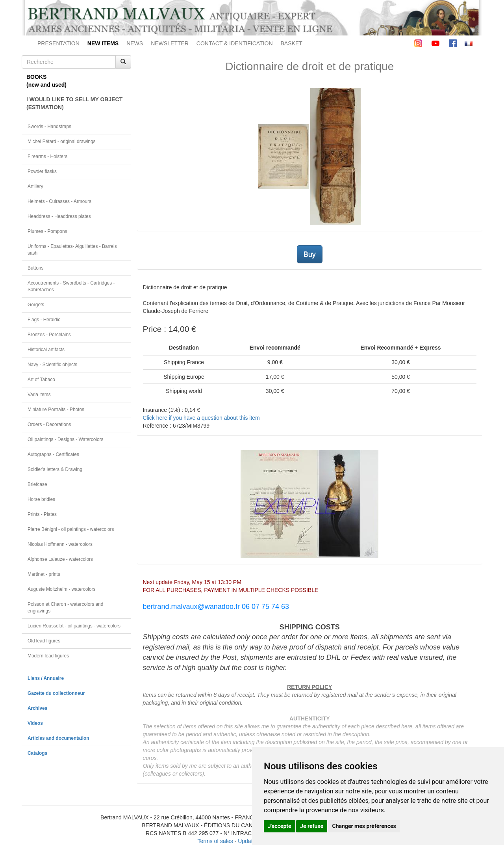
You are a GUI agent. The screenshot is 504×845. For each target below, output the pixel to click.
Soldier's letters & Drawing (55, 469)
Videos (35, 723)
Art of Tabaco (41, 380)
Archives (37, 708)
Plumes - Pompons (47, 231)
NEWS (135, 43)
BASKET (292, 43)
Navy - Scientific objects (52, 365)
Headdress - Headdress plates (59, 216)
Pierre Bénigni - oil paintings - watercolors (71, 529)
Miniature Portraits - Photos (56, 409)
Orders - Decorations (49, 424)
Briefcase (37, 484)
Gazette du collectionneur (56, 693)
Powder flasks (42, 171)
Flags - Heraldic (44, 320)
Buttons (35, 268)
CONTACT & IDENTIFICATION (235, 43)
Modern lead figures (48, 656)
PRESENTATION (58, 43)
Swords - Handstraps (49, 127)
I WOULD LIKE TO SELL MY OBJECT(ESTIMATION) (74, 103)
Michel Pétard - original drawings (62, 141)
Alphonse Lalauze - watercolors (60, 559)
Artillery (35, 186)
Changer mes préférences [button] (364, 826)
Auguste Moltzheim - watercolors (61, 589)
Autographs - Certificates (53, 454)
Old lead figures (44, 641)
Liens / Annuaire (46, 678)
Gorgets (36, 305)
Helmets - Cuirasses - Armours (59, 201)
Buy (310, 254)
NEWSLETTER (170, 43)
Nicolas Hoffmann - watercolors (60, 544)
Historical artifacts (46, 350)
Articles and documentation (58, 738)
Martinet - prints (44, 574)
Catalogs (37, 753)
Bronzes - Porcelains (49, 335)
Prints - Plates (42, 514)
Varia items (39, 395)
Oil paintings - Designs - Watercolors (66, 439)
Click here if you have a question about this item (201, 418)
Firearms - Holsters (47, 156)
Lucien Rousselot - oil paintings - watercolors (74, 626)
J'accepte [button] (280, 826)
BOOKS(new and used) (46, 81)
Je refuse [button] (312, 826)
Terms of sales (215, 841)
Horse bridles (41, 499)
